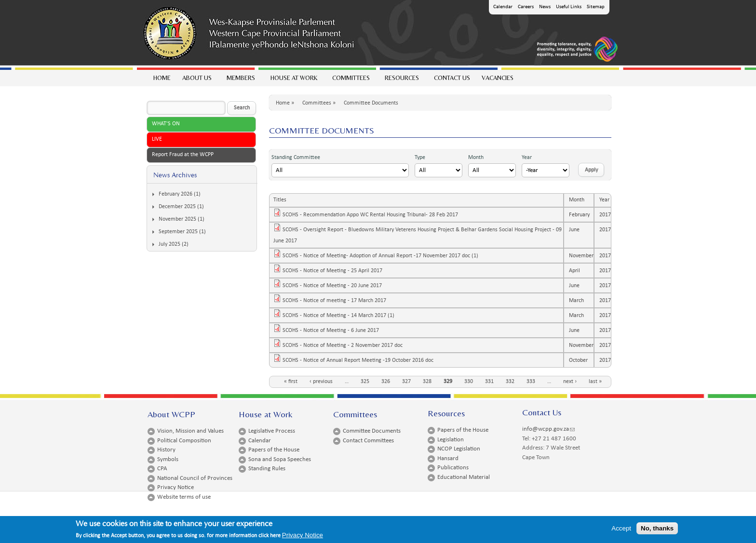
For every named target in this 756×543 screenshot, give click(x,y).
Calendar (503, 7)
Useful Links (569, 7)
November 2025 (177, 219)
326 (386, 382)
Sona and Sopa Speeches (280, 459)
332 (510, 382)
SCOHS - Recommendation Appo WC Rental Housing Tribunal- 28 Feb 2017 (373, 215)
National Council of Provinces (195, 478)
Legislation (451, 440)
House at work (293, 80)
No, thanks (657, 530)
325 (365, 382)
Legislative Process (272, 431)
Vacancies (498, 78)
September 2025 (178, 232)
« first (291, 382)
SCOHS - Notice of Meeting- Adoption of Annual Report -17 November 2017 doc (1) (383, 256)
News (545, 7)
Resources (401, 80)
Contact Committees (368, 441)
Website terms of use (184, 497)
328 (427, 382)
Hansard (448, 458)
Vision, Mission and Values (190, 431)
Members (240, 80)
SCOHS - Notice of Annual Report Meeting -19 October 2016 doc (361, 360)
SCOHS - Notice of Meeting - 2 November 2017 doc (345, 345)
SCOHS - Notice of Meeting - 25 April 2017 (335, 271)
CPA (162, 469)
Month (476, 158)
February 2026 (175, 194)
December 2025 (177, 207)
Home (162, 78)
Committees (351, 80)
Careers (526, 7)
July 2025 (169, 244)
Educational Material (464, 477)
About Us (196, 80)
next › (570, 382)
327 (406, 382)
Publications (453, 468)
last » (595, 382)
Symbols (168, 459)
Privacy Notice (175, 487)
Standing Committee (296, 158)
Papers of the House (274, 450)
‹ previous (321, 382)
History (166, 450)
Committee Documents (371, 103)
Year (527, 158)
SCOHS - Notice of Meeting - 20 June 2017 (335, 286)
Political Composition (184, 441)
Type (420, 158)
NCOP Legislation (459, 449)
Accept (621, 530)
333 (531, 382)
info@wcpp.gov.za (548, 429)
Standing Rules (267, 469)
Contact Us (452, 78)
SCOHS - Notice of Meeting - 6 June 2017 (334, 331)
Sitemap (596, 7)
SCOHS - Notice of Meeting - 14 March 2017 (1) (341, 316)
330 (469, 382)
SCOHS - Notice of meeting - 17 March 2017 (337, 301)
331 (489, 382)
